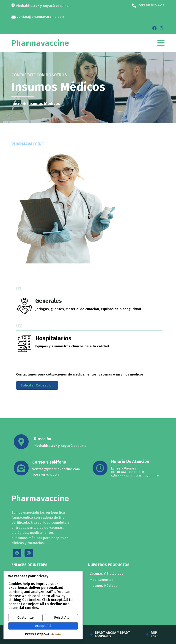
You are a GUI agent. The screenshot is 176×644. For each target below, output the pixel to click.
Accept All (43, 626)
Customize (26, 617)
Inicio (17, 104)
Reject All (61, 617)
